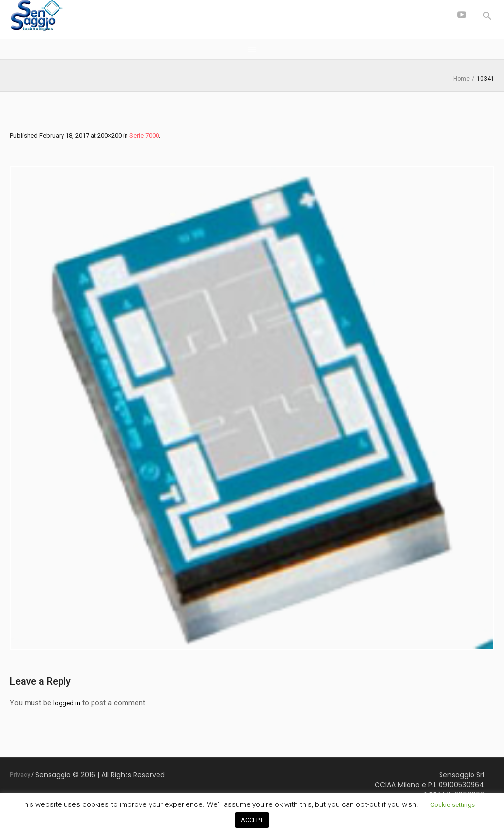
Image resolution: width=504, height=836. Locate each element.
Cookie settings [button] (453, 805)
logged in (67, 703)
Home (461, 79)
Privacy (20, 775)
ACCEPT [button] (252, 820)
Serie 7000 (144, 136)
